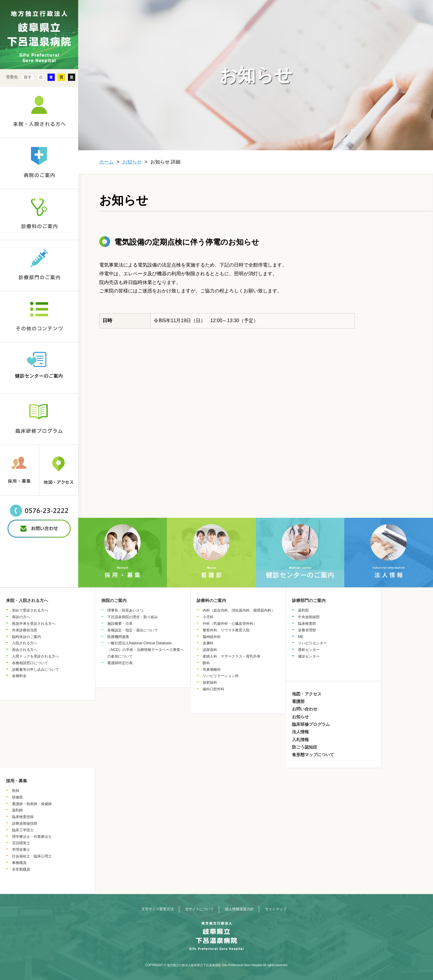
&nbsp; (39, 548)
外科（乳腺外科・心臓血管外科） (230, 624)
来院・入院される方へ (27, 600)
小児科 (208, 617)
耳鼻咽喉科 (212, 670)
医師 (16, 791)
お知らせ (132, 162)
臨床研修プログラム (311, 724)
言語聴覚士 (21, 843)
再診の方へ (21, 617)
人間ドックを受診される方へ (35, 656)
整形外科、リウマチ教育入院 (226, 630)
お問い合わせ (305, 709)
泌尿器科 (210, 650)
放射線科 (210, 682)
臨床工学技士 (23, 830)
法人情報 (300, 732)
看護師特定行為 (120, 663)
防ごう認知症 (305, 747)
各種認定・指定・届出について (133, 630)
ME (301, 637)
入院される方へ (25, 643)
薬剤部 (303, 610)
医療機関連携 (118, 637)
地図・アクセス (307, 694)
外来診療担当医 (25, 630)
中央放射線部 (309, 617)
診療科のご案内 (211, 600)
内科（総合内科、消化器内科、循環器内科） (239, 610)
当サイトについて (199, 909)
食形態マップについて (313, 755)
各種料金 (19, 676)
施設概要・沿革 (120, 624)
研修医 (17, 797)
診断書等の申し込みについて (35, 670)
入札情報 (300, 740)
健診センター (309, 656)
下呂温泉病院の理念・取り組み (133, 617)
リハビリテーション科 (221, 676)
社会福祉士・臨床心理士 (32, 856)
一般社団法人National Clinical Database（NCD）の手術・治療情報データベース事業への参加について (146, 650)
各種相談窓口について (30, 663)
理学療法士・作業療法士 (32, 837)
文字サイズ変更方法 (158, 909)
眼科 (206, 663)
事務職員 (19, 863)
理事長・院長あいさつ (125, 610)
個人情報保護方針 (239, 909)
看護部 (298, 701)
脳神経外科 (212, 637)
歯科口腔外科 (213, 689)
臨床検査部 (307, 624)
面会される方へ (25, 650)
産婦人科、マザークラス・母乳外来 (232, 656)
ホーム (106, 162)
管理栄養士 (21, 850)
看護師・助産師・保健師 (32, 804)
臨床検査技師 (23, 817)
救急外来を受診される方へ (34, 624)
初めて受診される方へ (30, 610)
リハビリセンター (312, 643)
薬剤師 (17, 810)
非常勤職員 (21, 869)
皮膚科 (208, 643)
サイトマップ (276, 909)
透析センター (309, 650)
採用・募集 (17, 781)
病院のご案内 (114, 600)
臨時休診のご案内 (26, 637)
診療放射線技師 (25, 823)
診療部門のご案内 (309, 600)
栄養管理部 (307, 630)
